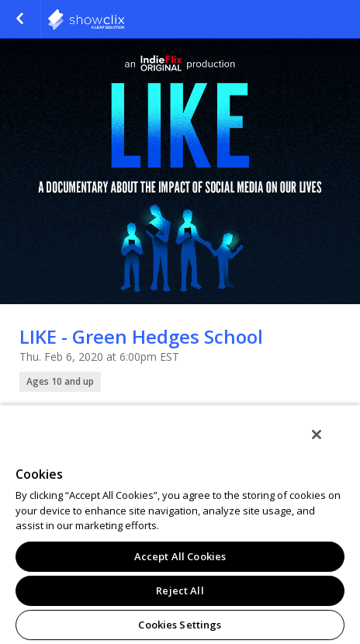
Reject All (180, 590)
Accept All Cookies (180, 556)
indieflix (124, 19)
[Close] (317, 435)
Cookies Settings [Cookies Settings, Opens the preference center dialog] (180, 625)
